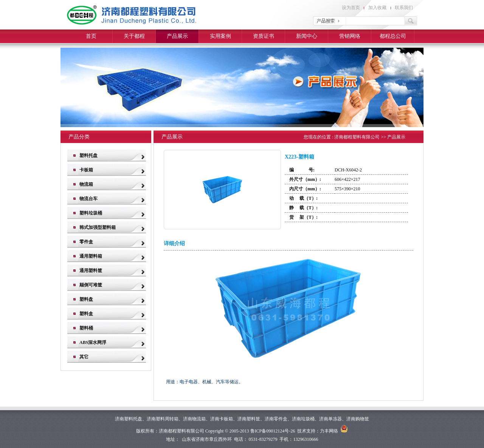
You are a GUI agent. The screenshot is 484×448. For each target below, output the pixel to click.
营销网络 (350, 36)
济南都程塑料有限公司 (357, 137)
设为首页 (351, 8)
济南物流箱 (194, 419)
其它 (84, 357)
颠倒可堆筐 (91, 285)
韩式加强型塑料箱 (98, 227)
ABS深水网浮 (93, 342)
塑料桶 (86, 328)
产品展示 (177, 36)
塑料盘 (86, 299)
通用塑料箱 (91, 256)
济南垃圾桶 (303, 419)
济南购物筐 (358, 419)
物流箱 (86, 184)
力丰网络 (329, 431)
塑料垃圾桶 (91, 213)
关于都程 (134, 36)
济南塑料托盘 (129, 419)
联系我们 (404, 8)
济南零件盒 (276, 419)
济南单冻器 (330, 419)
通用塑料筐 (91, 271)
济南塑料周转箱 (163, 419)
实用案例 (220, 36)
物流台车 (88, 199)
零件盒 (86, 242)
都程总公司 (393, 36)
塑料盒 (86, 314)
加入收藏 (377, 8)
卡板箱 (86, 170)
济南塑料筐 (249, 419)
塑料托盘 (88, 156)
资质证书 (264, 36)
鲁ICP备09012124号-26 (273, 431)
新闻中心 (307, 36)
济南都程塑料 (172, 431)
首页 (91, 36)
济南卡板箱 (222, 419)
